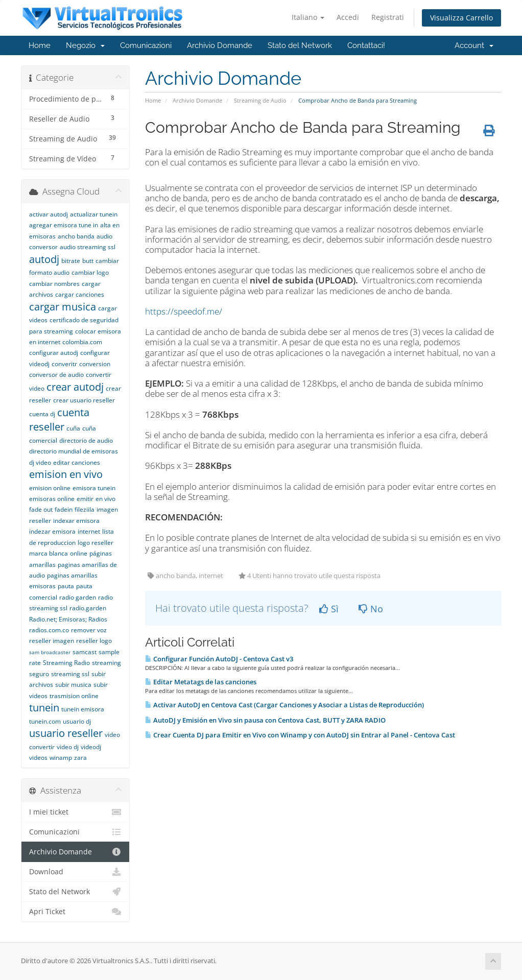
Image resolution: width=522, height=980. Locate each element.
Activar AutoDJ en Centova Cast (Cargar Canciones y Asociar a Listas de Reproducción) (284, 705)
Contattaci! (366, 45)
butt (88, 261)
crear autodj (75, 387)
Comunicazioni (146, 45)
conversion (95, 364)
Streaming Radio (66, 663)
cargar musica (63, 307)
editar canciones (77, 462)
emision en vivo (66, 474)
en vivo (105, 499)
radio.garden (88, 608)
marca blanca (49, 553)
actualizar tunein (94, 214)
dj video (40, 462)
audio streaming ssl (88, 247)
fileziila (85, 509)
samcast (85, 652)
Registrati (388, 17)
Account (474, 45)
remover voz (89, 630)
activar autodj (49, 214)
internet (89, 531)
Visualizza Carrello (461, 18)
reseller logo (94, 641)
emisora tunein (94, 488)
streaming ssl (70, 674)
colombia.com (82, 342)
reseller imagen (52, 641)
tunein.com (45, 721)
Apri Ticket (75, 912)
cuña (73, 428)
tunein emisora (83, 709)
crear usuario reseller (84, 400)
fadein (64, 509)
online (79, 553)
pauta (66, 586)
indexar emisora (76, 521)
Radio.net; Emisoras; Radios (68, 619)
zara (80, 758)
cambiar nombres (54, 284)
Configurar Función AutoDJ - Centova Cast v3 (219, 659)
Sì (329, 609)
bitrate (71, 261)
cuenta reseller (59, 420)
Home (40, 45)
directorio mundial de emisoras (74, 451)
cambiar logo (90, 272)
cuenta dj (42, 414)
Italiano (308, 17)
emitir (85, 499)
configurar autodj (54, 353)
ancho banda (76, 236)
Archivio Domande (220, 45)
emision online (50, 488)
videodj (91, 747)
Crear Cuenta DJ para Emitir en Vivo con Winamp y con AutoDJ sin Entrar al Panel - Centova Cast (300, 735)
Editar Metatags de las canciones (201, 682)
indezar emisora (52, 531)
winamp (61, 758)
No (371, 609)
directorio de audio (86, 440)
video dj (68, 747)
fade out (41, 509)
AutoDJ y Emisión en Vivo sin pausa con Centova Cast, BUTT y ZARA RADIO (265, 720)
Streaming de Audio (260, 100)
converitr (64, 364)
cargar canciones (80, 294)
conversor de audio (56, 375)
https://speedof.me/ (184, 311)
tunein (44, 708)
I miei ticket (75, 812)
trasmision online (74, 696)
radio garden (78, 597)
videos (38, 758)
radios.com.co (49, 630)
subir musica (73, 685)
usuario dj (77, 721)
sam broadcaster (50, 652)
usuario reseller (66, 733)
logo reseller (96, 543)
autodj (44, 259)
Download (75, 872)
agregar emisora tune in (64, 225)
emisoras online (52, 499)
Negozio (85, 45)
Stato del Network (300, 45)
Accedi (348, 17)
